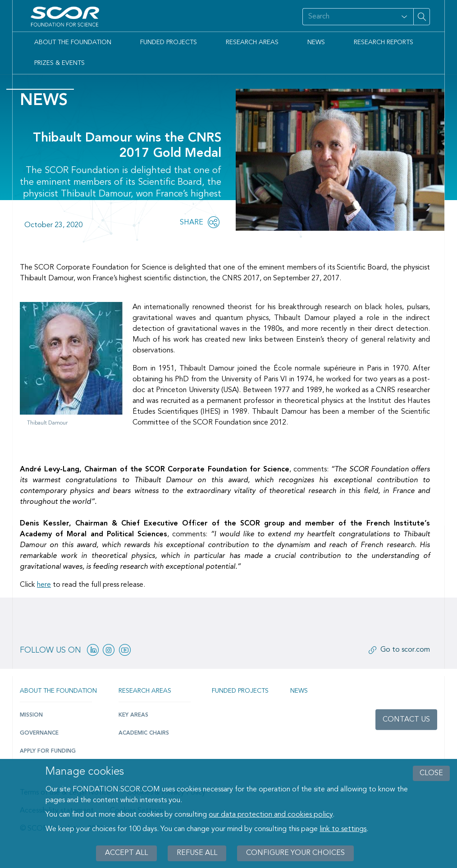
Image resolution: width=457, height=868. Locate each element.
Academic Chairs (144, 733)
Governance (39, 733)
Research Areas (252, 42)
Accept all (126, 853)
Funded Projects (169, 42)
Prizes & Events (59, 63)
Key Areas (133, 715)
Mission (31, 715)
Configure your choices (295, 853)
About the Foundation (73, 42)
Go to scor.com (405, 650)
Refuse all (197, 853)
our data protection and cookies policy (271, 815)
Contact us (406, 720)
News (316, 42)
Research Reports (384, 42)
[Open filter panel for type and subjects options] (404, 17)
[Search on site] (349, 17)
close (431, 773)
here (44, 585)
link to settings (343, 829)
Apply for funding (48, 751)
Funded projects (240, 691)
